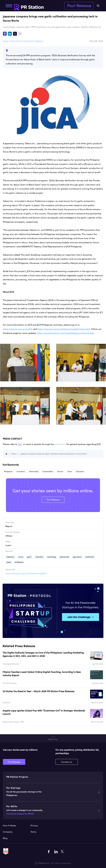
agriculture (77, 557)
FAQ (20, 444)
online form (60, 444)
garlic (29, 557)
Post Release (79, 6)
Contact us (67, 762)
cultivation (39, 557)
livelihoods (90, 557)
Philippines (8, 471)
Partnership (34, 471)
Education (80, 471)
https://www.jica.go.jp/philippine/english (26, 573)
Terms (33, 832)
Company (8, 832)
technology (52, 557)
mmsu (21, 557)
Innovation (21, 471)
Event (70, 471)
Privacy (34, 826)
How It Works (9, 826)
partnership (64, 557)
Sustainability (48, 471)
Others (14, 454)
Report (9, 526)
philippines (19, 562)
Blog (5, 838)
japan (9, 562)
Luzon (8, 545)
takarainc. (11, 557)
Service (60, 471)
